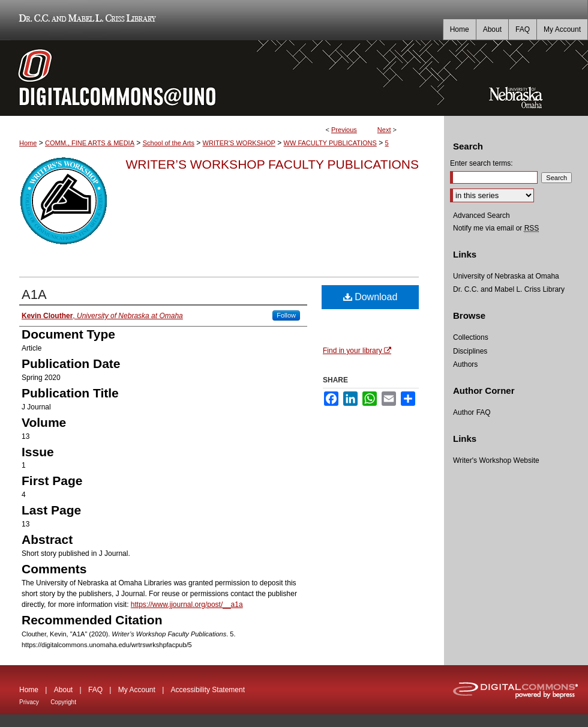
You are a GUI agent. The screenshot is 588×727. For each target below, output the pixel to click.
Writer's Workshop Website (496, 460)
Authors (465, 364)
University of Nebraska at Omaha (506, 276)
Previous (344, 130)
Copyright (63, 702)
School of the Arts (169, 143)
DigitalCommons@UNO (222, 78)
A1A (34, 294)
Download (370, 297)
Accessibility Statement (208, 690)
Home (28, 143)
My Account (137, 690)
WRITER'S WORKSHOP (239, 143)
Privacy (29, 702)
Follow (286, 315)
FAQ (95, 690)
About (63, 690)
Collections (471, 337)
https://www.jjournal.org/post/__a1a (187, 605)
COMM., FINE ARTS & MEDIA (90, 143)
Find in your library (357, 351)
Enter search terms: (481, 163)
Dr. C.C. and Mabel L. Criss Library (85, 20)
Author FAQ (472, 412)
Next (384, 130)
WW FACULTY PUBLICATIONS (330, 143)
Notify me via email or (496, 228)
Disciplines (470, 351)
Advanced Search (481, 216)
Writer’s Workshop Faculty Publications (272, 164)
